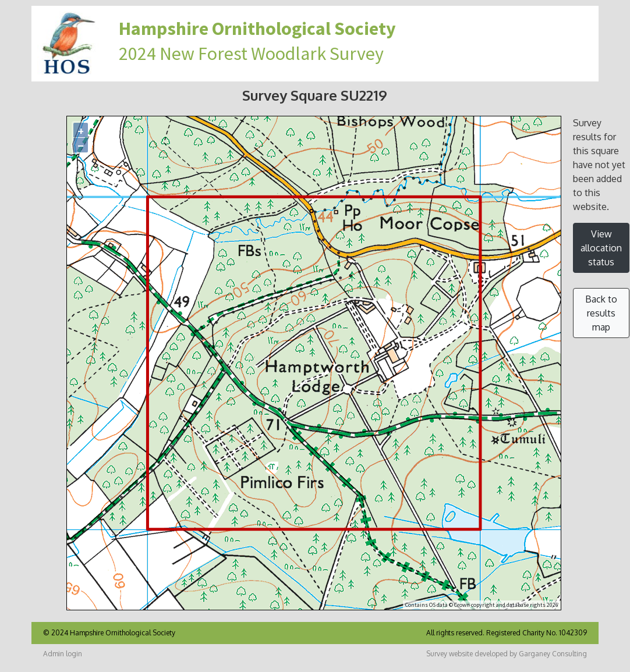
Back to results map (601, 313)
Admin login (63, 654)
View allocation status (601, 248)
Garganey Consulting (553, 654)
